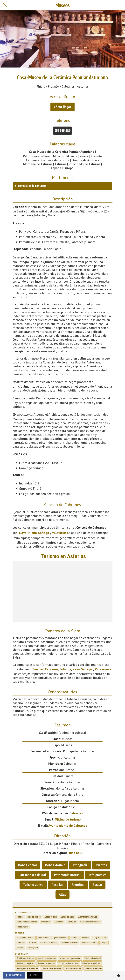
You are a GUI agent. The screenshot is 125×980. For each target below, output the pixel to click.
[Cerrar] (5, 5)
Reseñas (57, 885)
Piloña (32, 533)
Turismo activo (33, 885)
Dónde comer (28, 865)
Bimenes (38, 669)
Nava (23, 533)
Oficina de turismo (68, 819)
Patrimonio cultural (32, 875)
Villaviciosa (60, 533)
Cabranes (52, 669)
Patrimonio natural (67, 875)
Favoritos (78, 885)
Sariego (44, 533)
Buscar (97, 885)
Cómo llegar (62, 107)
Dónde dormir (55, 865)
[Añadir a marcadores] (118, 975)
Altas (63, 895)
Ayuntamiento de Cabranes (68, 826)
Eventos (101, 865)
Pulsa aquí (75, 853)
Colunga (65, 669)
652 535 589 (62, 131)
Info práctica (98, 875)
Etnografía (80, 865)
